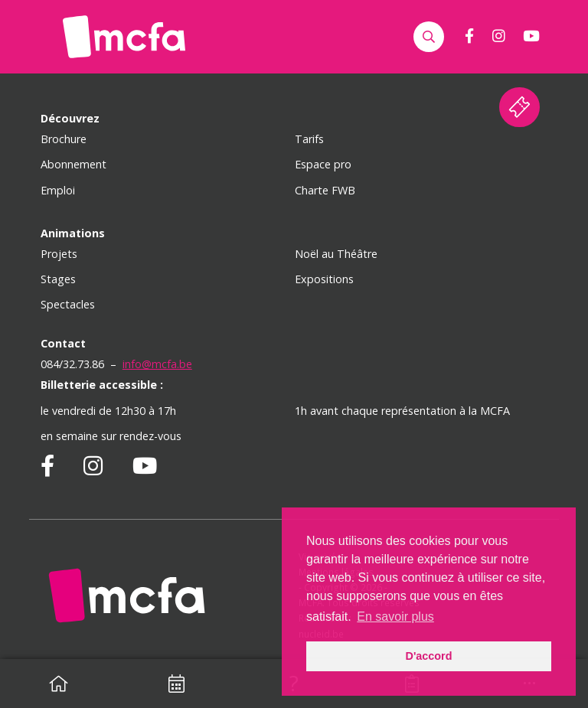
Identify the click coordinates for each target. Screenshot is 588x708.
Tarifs (309, 139)
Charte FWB (325, 190)
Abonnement (73, 164)
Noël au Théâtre (336, 254)
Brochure (64, 139)
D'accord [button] (428, 656)
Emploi (58, 190)
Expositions (324, 279)
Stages (58, 279)
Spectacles (68, 304)
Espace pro (323, 164)
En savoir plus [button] (395, 617)
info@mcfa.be (157, 364)
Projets (59, 254)
